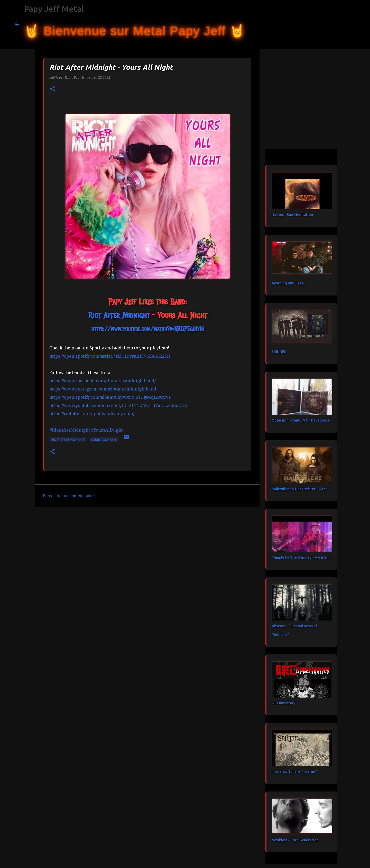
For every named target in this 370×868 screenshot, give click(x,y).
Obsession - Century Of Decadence (301, 420)
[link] (119, 315)
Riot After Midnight (68, 440)
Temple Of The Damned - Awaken (300, 557)
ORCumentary (283, 703)
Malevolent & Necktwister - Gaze (299, 489)
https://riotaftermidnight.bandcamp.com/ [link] (92, 414)
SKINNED (279, 352)
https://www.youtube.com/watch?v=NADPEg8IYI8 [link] (148, 329)
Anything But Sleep (288, 283)
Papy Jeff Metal (54, 9)
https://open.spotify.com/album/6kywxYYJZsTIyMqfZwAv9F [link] (110, 397)
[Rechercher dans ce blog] (330, 24)
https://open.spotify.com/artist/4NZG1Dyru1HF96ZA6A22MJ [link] (110, 356)
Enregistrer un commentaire (68, 496)
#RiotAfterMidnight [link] (70, 430)
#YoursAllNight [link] (107, 430)
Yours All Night (104, 440)
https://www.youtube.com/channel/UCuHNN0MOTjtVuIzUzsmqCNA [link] (118, 405)
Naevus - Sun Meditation (292, 215)
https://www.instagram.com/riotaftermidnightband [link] (103, 389)
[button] (52, 89)
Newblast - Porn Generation (295, 840)
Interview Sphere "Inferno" (294, 771)
